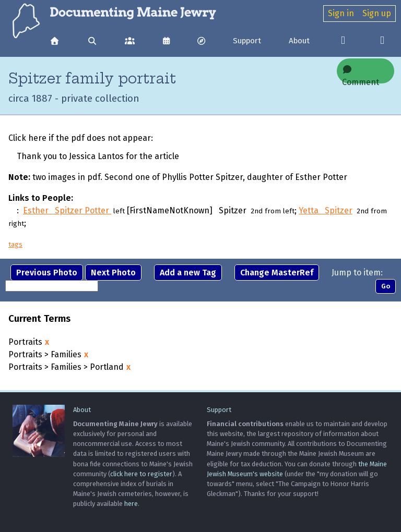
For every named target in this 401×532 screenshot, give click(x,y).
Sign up (377, 13)
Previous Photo (47, 273)
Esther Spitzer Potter (67, 210)
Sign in (341, 13)
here (131, 504)
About (299, 41)
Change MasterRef (277, 273)
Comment (361, 74)
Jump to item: (357, 273)
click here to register (141, 474)
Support (247, 41)
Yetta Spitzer (326, 210)
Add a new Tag (188, 273)
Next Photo (113, 273)
